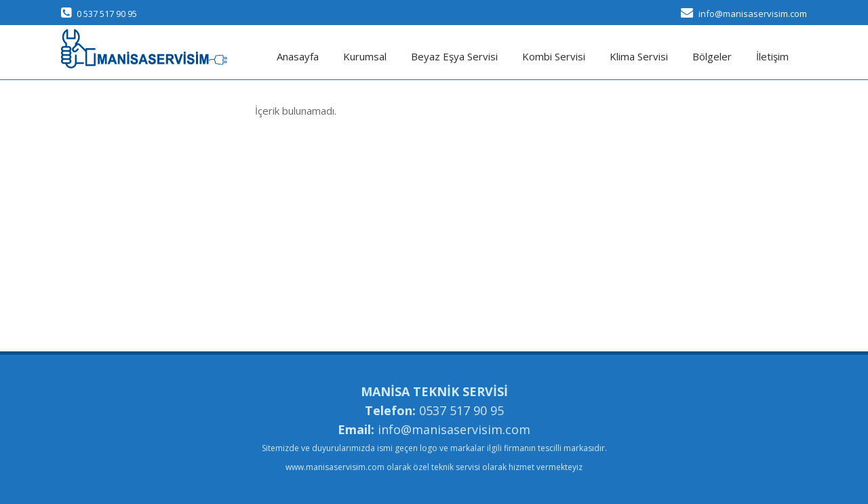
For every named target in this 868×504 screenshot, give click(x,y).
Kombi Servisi (554, 56)
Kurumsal (365, 56)
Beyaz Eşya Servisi (454, 56)
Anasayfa (298, 56)
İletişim (772, 56)
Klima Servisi (639, 56)
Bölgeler (712, 56)
